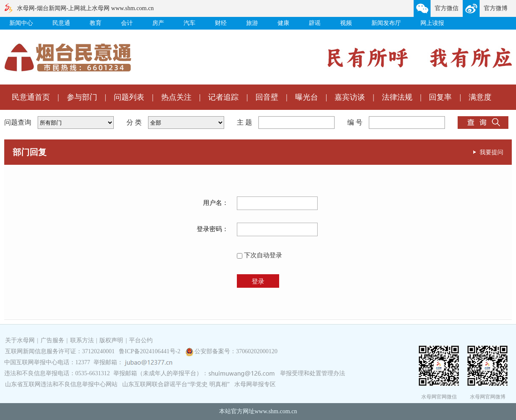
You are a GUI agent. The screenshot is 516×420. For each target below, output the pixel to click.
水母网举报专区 (255, 384)
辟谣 (315, 23)
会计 (127, 23)
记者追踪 (223, 97)
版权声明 (111, 340)
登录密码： (213, 229)
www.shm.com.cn (276, 411)
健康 (283, 23)
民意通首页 (31, 97)
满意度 (480, 97)
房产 (158, 23)
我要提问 (491, 152)
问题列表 (129, 97)
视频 (346, 23)
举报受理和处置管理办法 (313, 373)
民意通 (61, 23)
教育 (96, 23)
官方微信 (447, 8)
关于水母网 (21, 340)
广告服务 (52, 340)
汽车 (189, 23)
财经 (221, 23)
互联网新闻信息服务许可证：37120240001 (60, 351)
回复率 (440, 97)
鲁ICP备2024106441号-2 (150, 351)
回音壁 (267, 97)
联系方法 (82, 340)
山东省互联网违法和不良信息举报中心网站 (61, 384)
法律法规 (397, 97)
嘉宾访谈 (350, 97)
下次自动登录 (259, 255)
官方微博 (496, 8)
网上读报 (432, 23)
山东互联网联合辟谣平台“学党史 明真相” (176, 384)
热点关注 (176, 97)
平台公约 (141, 340)
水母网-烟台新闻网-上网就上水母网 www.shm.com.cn (85, 8)
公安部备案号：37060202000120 (236, 351)
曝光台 (307, 97)
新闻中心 (21, 23)
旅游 (252, 23)
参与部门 (82, 97)
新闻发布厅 (386, 23)
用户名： (216, 203)
